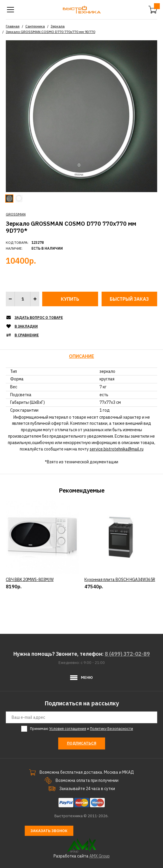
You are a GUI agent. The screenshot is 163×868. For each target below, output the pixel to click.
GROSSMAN (16, 214)
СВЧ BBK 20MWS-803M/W (30, 604)
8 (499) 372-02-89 (127, 654)
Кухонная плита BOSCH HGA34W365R (120, 604)
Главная (13, 26)
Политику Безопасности (111, 729)
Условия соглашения (68, 729)
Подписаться (82, 743)
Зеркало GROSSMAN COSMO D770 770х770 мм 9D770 (51, 32)
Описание (81, 356)
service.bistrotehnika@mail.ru (117, 449)
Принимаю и (81, 729)
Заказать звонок (49, 831)
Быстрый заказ (129, 299)
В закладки (26, 326)
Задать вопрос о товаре (39, 318)
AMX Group (100, 856)
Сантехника (35, 26)
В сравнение (27, 335)
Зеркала (58, 26)
